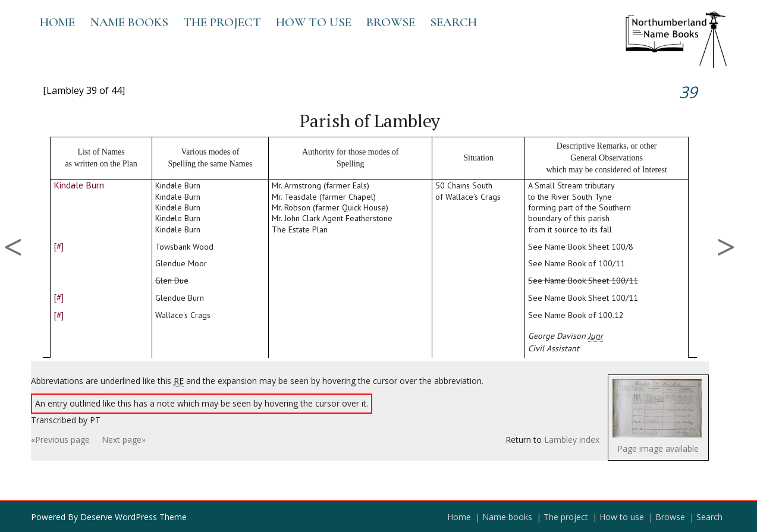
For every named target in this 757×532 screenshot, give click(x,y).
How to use (314, 22)
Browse (391, 22)
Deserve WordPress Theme (134, 517)
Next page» (124, 440)
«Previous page (60, 440)
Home (57, 22)
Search (453, 22)
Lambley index (572, 440)
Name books (129, 22)
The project (222, 22)
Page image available (658, 448)
